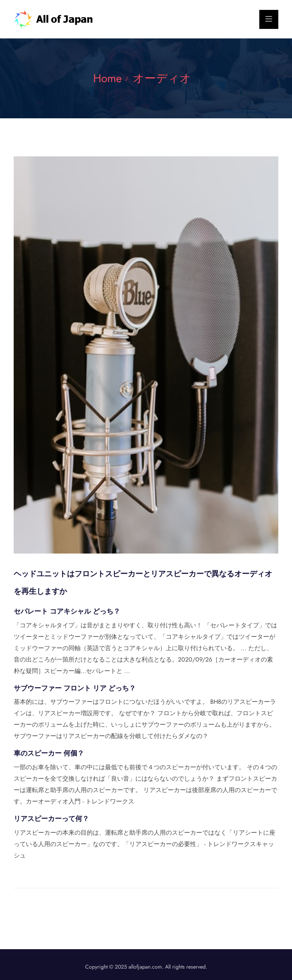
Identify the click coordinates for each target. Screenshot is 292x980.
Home (107, 78)
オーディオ (162, 78)
